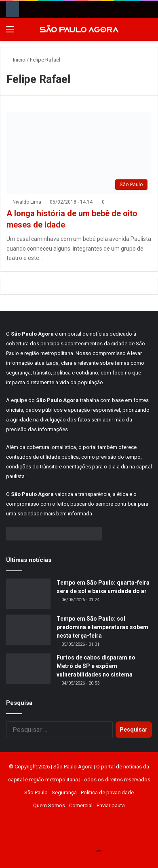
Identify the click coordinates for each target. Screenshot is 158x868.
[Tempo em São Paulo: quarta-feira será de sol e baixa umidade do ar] (28, 594)
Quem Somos (49, 805)
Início (16, 60)
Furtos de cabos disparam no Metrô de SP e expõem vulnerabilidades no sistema (96, 666)
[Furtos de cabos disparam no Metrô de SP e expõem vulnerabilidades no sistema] (28, 669)
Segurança (64, 792)
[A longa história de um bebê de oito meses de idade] (79, 153)
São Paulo (36, 792)
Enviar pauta (111, 805)
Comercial (81, 805)
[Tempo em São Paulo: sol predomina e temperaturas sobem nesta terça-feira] (28, 630)
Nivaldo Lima (27, 202)
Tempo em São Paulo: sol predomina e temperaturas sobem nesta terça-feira (102, 627)
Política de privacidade (107, 792)
